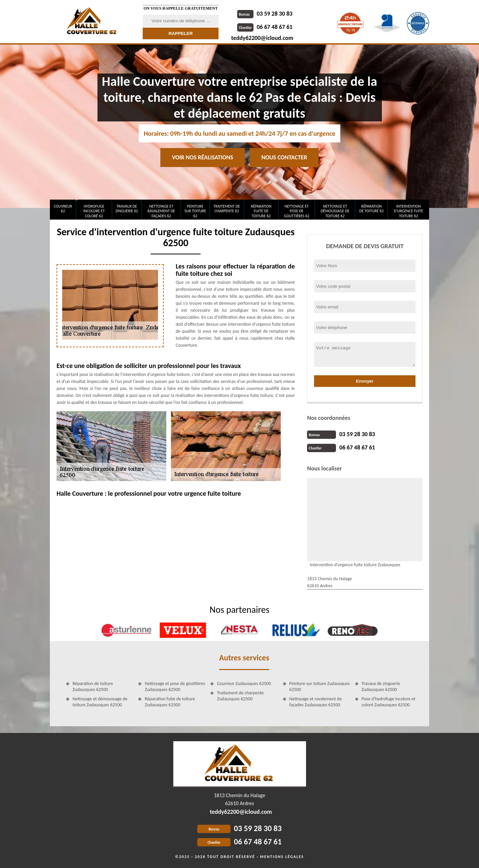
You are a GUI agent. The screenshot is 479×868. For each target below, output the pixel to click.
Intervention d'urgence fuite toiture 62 (408, 211)
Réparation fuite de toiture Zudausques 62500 (170, 702)
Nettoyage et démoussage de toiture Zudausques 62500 (100, 702)
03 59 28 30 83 (265, 14)
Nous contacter (284, 157)
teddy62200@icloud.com (262, 38)
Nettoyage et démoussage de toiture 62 (335, 211)
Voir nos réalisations (203, 157)
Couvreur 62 (63, 209)
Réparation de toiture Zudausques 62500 (93, 687)
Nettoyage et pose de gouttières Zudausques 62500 (175, 687)
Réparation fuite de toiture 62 (261, 211)
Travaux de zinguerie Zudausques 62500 (381, 687)
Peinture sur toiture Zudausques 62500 (320, 687)
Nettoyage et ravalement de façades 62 (161, 211)
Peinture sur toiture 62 (195, 211)
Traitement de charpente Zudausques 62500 (240, 696)
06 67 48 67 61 (265, 27)
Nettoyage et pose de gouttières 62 (297, 211)
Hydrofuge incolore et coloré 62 (94, 211)
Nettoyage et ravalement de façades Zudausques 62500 (316, 702)
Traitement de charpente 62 (227, 209)
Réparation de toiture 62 (371, 209)
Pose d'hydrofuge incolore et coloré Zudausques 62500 (389, 702)
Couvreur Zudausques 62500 (244, 684)
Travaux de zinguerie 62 (127, 209)
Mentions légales (282, 857)
